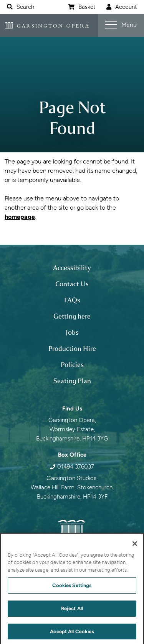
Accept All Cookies (72, 635)
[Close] (135, 547)
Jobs (72, 332)
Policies (72, 365)
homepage (20, 217)
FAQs (72, 300)
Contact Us (72, 284)
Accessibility (72, 268)
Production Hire (72, 349)
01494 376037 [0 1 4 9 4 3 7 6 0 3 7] (76, 467)
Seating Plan (72, 381)
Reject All (72, 611)
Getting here (72, 316)
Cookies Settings (72, 588)
